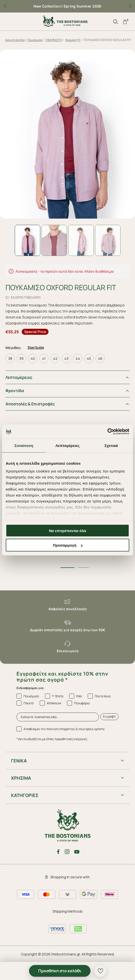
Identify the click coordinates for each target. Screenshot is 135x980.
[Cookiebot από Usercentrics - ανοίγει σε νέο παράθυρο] (107, 432)
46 (100, 358)
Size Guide (36, 347)
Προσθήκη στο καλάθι (60, 971)
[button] (130, 6)
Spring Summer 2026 (82, 6)
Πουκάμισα (35, 40)
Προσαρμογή (68, 545)
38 (10, 358)
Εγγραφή (109, 716)
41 (44, 358)
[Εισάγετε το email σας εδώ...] (58, 717)
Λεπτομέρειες (19, 377)
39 (21, 358)
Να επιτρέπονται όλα (68, 530)
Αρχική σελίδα (15, 40)
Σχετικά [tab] (111, 445)
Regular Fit (73, 40)
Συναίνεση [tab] (24, 445)
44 (78, 358)
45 (89, 358)
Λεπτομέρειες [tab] (68, 445)
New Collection (47, 6)
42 (55, 358)
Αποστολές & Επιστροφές (30, 404)
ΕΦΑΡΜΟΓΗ (54, 40)
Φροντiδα (15, 391)
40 (33, 358)
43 (66, 358)
